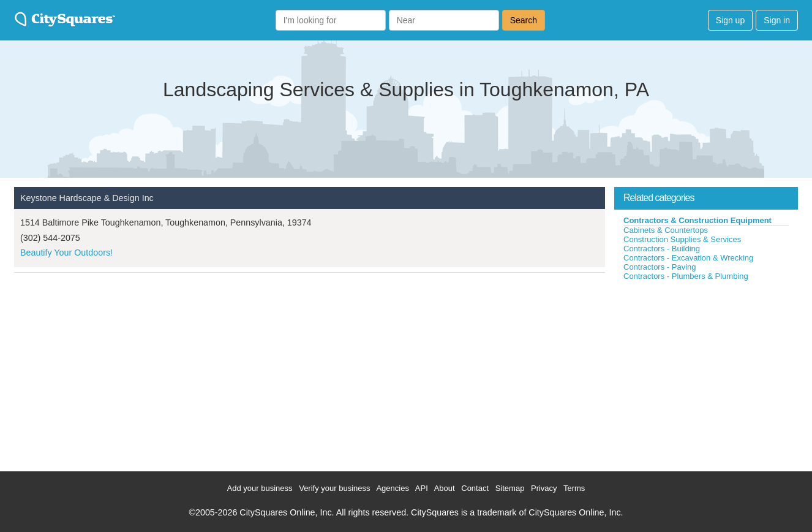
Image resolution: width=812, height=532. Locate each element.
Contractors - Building (662, 249)
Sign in (777, 20)
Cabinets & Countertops (666, 230)
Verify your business (334, 488)
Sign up (730, 20)
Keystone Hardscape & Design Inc (87, 198)
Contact (475, 488)
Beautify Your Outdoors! (66, 253)
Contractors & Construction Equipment (697, 220)
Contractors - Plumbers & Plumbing (686, 276)
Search (524, 20)
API (422, 488)
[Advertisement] (706, 373)
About (445, 488)
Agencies (392, 488)
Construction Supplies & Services (682, 239)
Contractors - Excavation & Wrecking (688, 258)
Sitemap (510, 488)
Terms (574, 488)
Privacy (544, 488)
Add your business (260, 488)
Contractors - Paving (660, 267)
